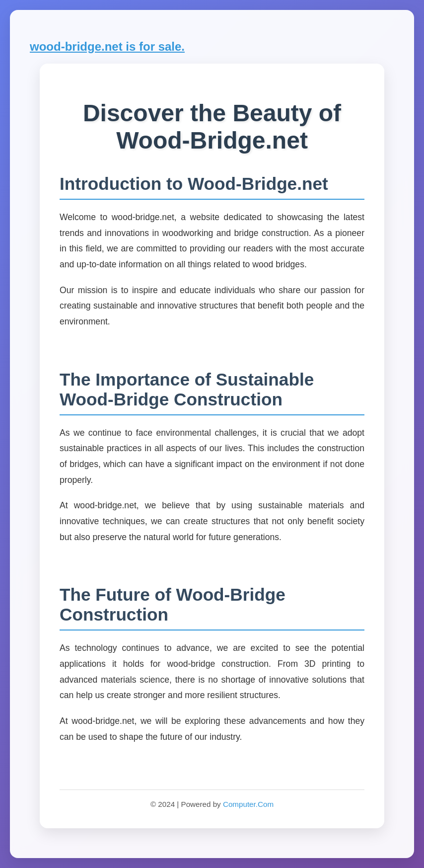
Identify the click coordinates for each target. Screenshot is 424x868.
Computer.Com (248, 804)
